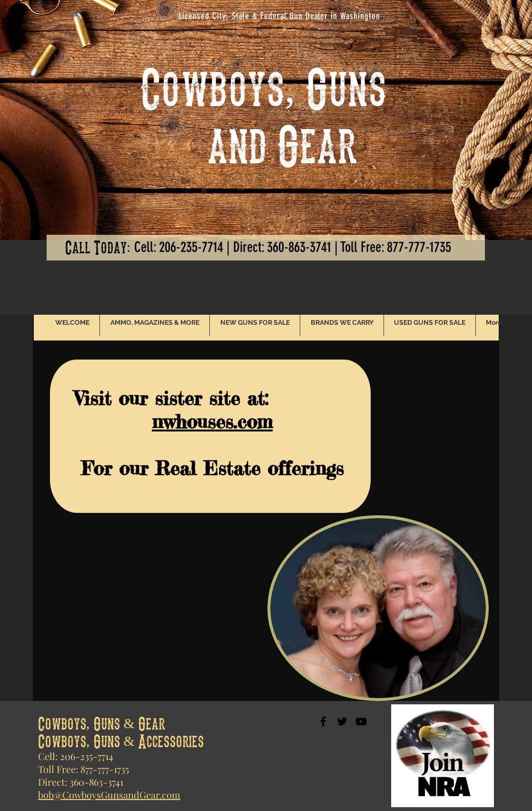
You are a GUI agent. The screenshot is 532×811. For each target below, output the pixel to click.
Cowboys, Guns (264, 86)
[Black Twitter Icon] (342, 721)
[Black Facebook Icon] (323, 721)
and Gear (249, 143)
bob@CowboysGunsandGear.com (109, 795)
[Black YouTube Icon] (361, 721)
